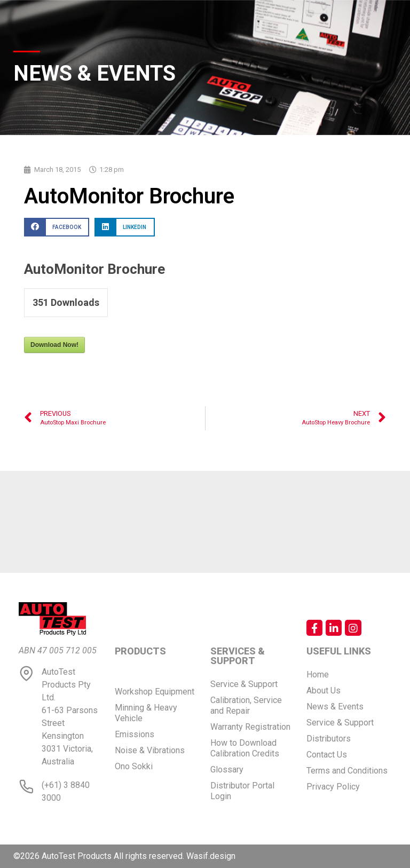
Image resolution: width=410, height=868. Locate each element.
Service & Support (244, 684)
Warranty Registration (250, 727)
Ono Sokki (134, 766)
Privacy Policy (333, 787)
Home (318, 674)
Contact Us (327, 755)
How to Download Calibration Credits (245, 748)
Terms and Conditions (347, 771)
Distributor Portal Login (242, 791)
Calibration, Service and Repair (246, 705)
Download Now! (54, 345)
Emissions (135, 734)
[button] (57, 227)
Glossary (227, 770)
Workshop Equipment (155, 692)
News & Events (335, 707)
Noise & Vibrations (150, 750)
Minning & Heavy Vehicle (146, 713)
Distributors (329, 739)
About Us (324, 691)
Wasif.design (211, 856)
